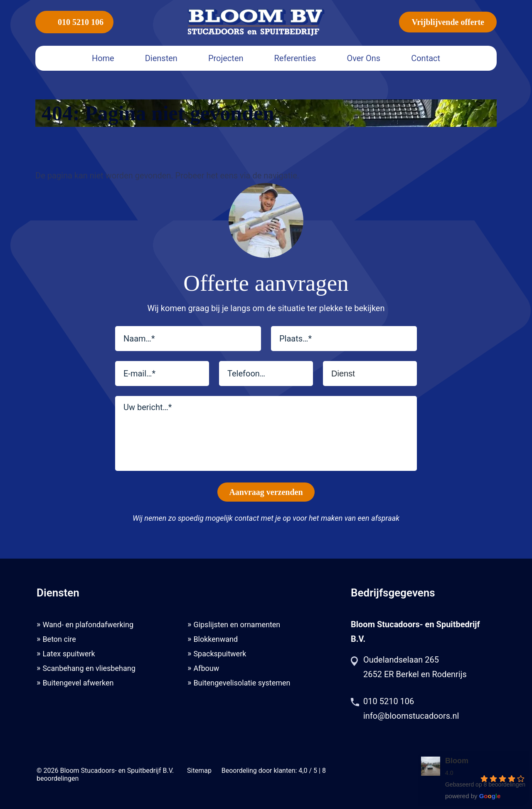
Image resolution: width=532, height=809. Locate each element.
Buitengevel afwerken (78, 683)
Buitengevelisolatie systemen (242, 683)
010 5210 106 (74, 22)
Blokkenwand (216, 639)
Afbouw (206, 668)
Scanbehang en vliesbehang (89, 668)
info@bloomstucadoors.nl (411, 716)
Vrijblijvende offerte (448, 22)
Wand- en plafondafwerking (88, 625)
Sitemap (199, 771)
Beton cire (59, 639)
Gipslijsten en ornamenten (237, 625)
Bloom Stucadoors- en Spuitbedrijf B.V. (117, 771)
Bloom (457, 761)
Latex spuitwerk (69, 654)
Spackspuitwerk (220, 654)
